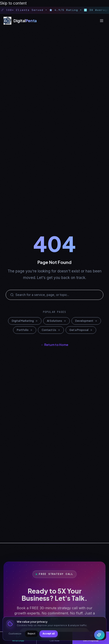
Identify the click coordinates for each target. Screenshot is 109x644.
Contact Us (51, 330)
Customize (15, 634)
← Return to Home (54, 345)
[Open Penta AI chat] (99, 635)
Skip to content (13, 3)
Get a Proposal (81, 330)
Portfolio (25, 330)
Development (86, 321)
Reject (32, 634)
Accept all (49, 634)
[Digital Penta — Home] (20, 21)
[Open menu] (102, 21)
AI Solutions (56, 321)
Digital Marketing (25, 321)
